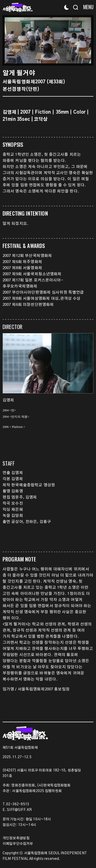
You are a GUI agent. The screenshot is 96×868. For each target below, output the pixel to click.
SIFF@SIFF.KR (19, 810)
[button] (87, 40)
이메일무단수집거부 (18, 844)
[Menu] (86, 7)
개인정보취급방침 (16, 838)
